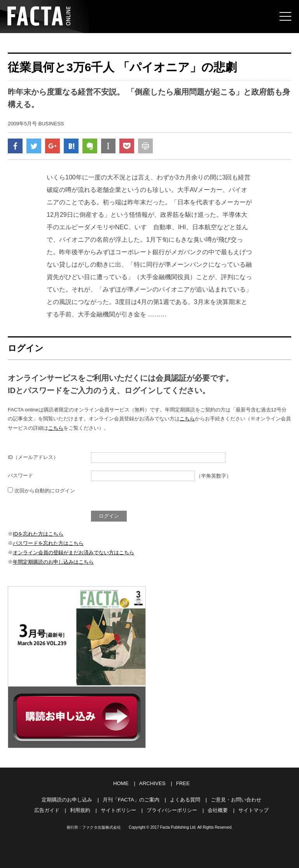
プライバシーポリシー (172, 809)
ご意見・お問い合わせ (236, 799)
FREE (183, 783)
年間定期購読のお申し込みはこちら (53, 561)
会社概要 (218, 809)
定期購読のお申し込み (67, 799)
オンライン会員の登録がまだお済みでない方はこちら (73, 553)
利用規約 (80, 809)
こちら (187, 420)
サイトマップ (254, 809)
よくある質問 (185, 799)
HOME (121, 783)
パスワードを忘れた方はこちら (48, 544)
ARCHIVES (152, 783)
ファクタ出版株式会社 (101, 826)
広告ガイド (47, 809)
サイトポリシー (118, 809)
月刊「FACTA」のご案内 (131, 799)
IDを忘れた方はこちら (38, 534)
